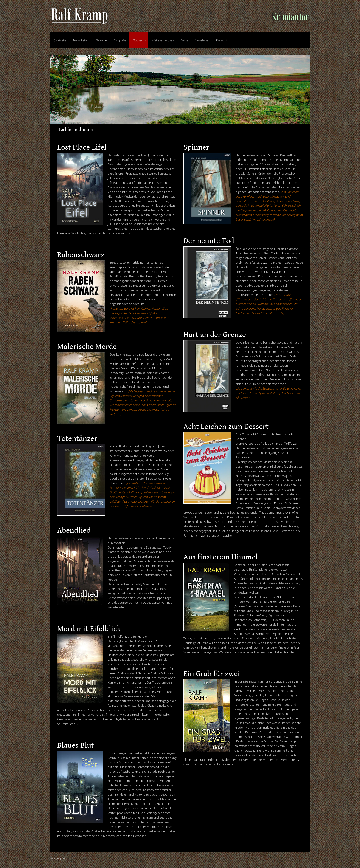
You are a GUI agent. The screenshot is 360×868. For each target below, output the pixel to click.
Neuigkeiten (81, 40)
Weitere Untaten (163, 40)
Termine (101, 40)
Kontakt (221, 40)
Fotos (184, 40)
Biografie (120, 40)
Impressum (58, 859)
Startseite (60, 40)
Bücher (138, 40)
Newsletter (202, 40)
